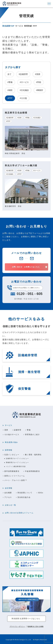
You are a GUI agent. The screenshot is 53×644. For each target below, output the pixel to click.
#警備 (10, 82)
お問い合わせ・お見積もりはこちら (26, 267)
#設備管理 (23, 74)
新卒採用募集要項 (12, 471)
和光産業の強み (11, 442)
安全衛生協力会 (24, 497)
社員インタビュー (12, 455)
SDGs (41, 492)
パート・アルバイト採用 (15, 480)
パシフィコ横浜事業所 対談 (16, 466)
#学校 (39, 82)
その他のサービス (12, 435)
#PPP (8, 121)
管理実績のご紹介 (32, 435)
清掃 (6, 430)
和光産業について (25, 492)
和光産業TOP (8, 26)
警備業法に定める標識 (35, 626)
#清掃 (38, 74)
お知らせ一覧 (10, 505)
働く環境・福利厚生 (33, 455)
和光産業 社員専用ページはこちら (26, 618)
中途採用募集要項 (32, 471)
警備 (29, 430)
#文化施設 (24, 90)
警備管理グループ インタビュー (17, 462)
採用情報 (9, 450)
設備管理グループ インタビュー (17, 458)
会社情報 (9, 488)
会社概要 (8, 492)
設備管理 (18, 430)
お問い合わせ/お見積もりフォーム (19, 512)
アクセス (8, 497)
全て (9, 74)
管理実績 (28, 26)
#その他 (23, 98)
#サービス (24, 82)
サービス (19, 26)
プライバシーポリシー (18, 626)
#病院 (10, 90)
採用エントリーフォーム (15, 476)
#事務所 (40, 90)
